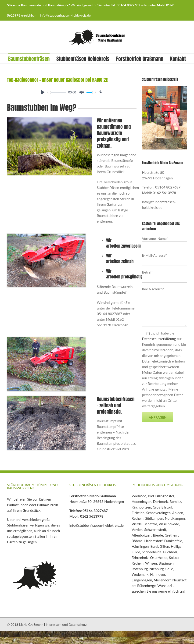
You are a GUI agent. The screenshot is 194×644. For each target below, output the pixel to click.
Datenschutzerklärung (159, 339)
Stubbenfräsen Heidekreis (83, 59)
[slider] (57, 92)
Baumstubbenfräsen (29, 59)
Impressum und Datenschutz (66, 624)
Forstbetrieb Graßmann (140, 59)
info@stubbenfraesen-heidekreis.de (65, 15)
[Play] (43, 92)
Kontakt (178, 59)
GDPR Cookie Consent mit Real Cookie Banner (36, 634)
